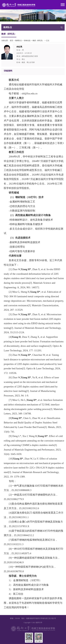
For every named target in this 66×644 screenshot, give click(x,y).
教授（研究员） (38, 41)
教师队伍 (19, 41)
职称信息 (27, 41)
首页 (11, 41)
